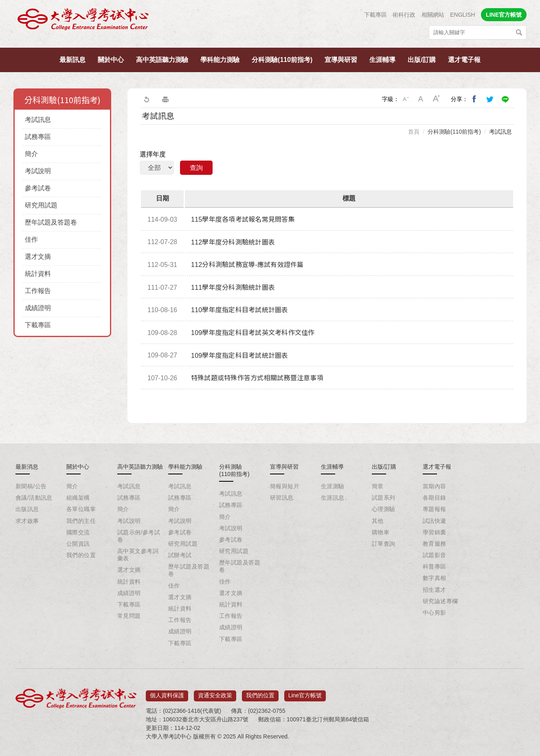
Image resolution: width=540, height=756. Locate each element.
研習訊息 (282, 498)
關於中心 (111, 60)
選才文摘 (38, 257)
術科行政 (404, 15)
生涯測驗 (333, 486)
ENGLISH (462, 15)
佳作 (31, 239)
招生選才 (435, 590)
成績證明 (38, 308)
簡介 (31, 154)
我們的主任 (81, 521)
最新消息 (27, 467)
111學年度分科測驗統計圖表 (233, 288)
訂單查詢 (384, 544)
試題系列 (384, 498)
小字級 (406, 99)
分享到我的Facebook (474, 99)
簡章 (378, 486)
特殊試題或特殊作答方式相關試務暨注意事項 (257, 378)
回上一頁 (146, 99)
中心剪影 (435, 613)
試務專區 (38, 137)
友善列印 (165, 99)
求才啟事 (27, 521)
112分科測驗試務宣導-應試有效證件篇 (247, 265)
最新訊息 (72, 60)
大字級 (437, 99)
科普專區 (435, 566)
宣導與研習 (341, 60)
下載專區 (375, 15)
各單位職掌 (81, 509)
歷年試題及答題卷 (51, 222)
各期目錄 (435, 498)
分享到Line (505, 99)
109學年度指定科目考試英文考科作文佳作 (253, 333)
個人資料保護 (167, 693)
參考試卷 (38, 188)
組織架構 (78, 498)
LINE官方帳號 (504, 15)
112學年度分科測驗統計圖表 (233, 242)
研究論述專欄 (440, 601)
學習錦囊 (435, 532)
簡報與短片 (285, 486)
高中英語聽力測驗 (162, 60)
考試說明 (38, 171)
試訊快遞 (435, 521)
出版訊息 (27, 509)
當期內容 (435, 486)
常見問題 (129, 616)
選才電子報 (464, 60)
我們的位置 (81, 555)
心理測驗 (384, 509)
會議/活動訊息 (34, 498)
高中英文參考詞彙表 (138, 555)
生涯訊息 (333, 498)
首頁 (414, 132)
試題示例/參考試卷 (139, 536)
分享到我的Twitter (490, 99)
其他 (378, 521)
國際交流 (78, 532)
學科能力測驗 (220, 60)
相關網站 (433, 15)
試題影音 (435, 555)
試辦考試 (180, 555)
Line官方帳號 (305, 693)
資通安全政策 (215, 693)
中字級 (421, 99)
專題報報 (435, 509)
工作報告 (38, 291)
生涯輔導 (382, 60)
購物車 (381, 532)
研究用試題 (41, 205)
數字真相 (435, 578)
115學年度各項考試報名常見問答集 (243, 219)
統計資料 (38, 274)
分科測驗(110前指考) (282, 60)
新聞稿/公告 (31, 486)
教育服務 (435, 544)
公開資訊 (78, 544)
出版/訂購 (421, 60)
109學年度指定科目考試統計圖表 (240, 356)
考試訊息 (38, 120)
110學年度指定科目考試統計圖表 (240, 310)
